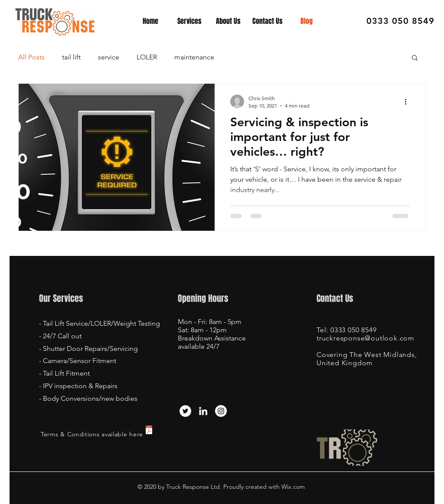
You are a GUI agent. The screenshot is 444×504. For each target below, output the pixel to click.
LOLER (147, 57)
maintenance (194, 57)
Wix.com (292, 487)
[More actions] (408, 101)
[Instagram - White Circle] (221, 411)
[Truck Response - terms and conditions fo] (149, 431)
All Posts (31, 57)
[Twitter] (185, 411)
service (109, 57)
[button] (415, 58)
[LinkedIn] (203, 411)
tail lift (71, 57)
